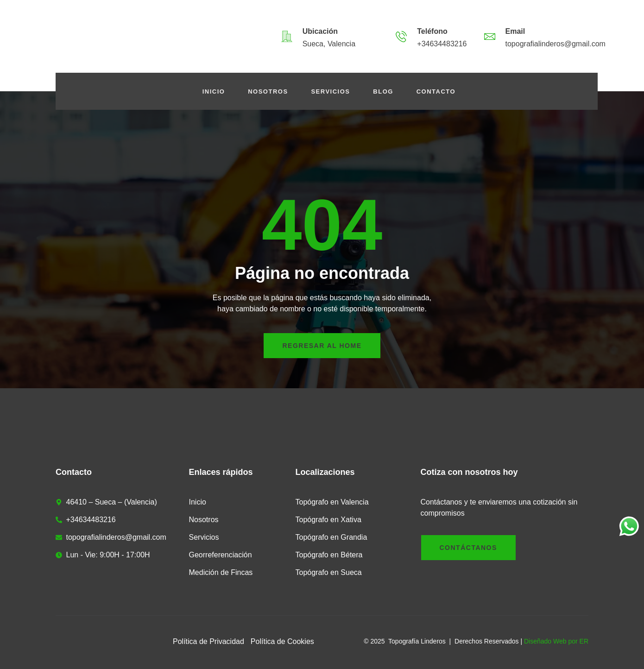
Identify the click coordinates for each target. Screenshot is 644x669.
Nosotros (268, 92)
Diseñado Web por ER (556, 641)
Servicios (331, 92)
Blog (384, 92)
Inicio (213, 92)
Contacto (436, 92)
